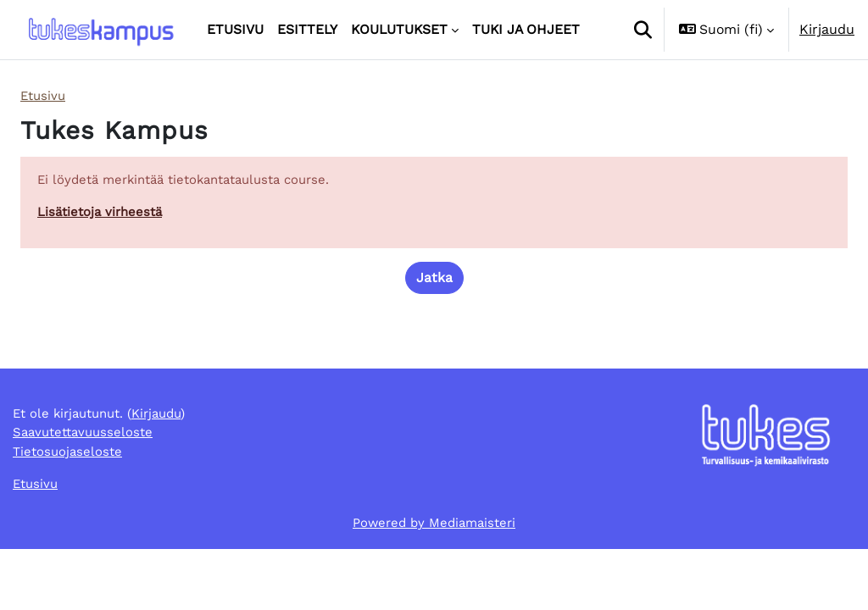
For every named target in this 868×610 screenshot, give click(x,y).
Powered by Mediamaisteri (434, 582)
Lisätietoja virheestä (103, 215)
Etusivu (45, 96)
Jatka (434, 282)
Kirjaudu (827, 29)
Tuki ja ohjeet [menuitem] (526, 29)
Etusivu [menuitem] (235, 29)
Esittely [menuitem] (307, 29)
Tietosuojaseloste (70, 509)
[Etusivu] (100, 30)
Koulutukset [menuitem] (399, 29)
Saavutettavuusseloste (87, 488)
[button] (643, 30)
